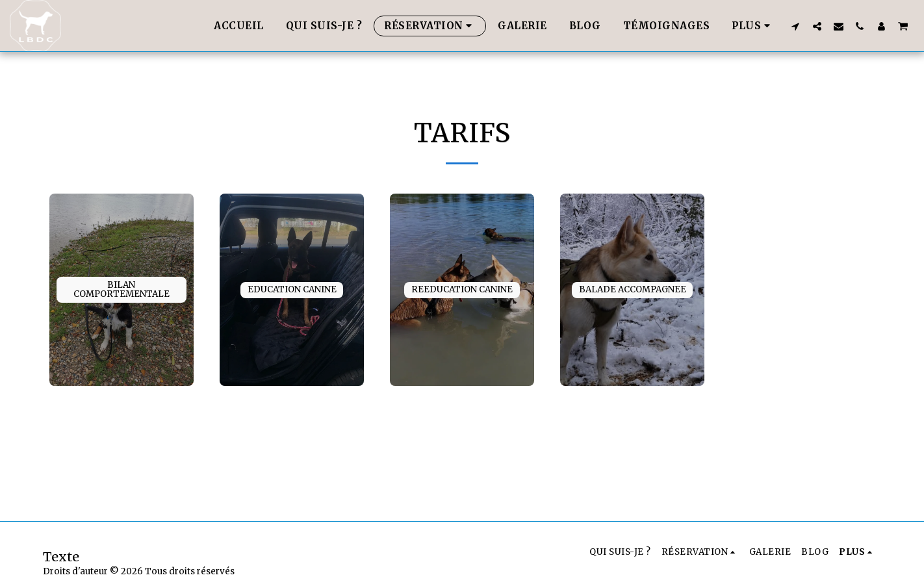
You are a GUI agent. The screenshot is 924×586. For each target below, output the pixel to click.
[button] (796, 26)
